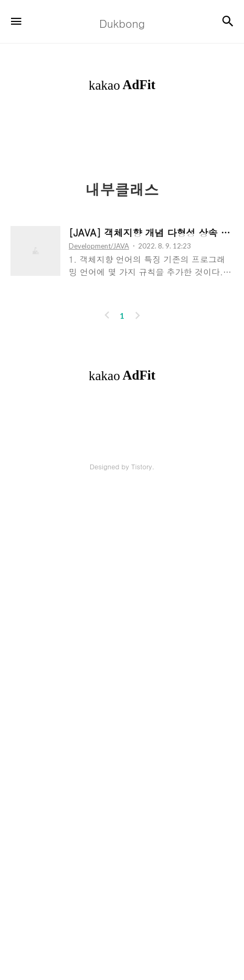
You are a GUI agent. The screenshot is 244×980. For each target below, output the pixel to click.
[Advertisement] (122, 246)
